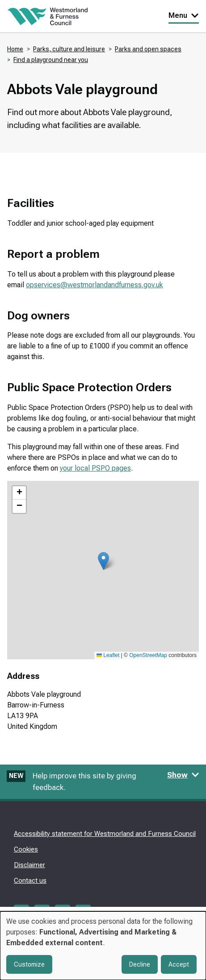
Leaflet (108, 655)
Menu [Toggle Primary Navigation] (184, 15)
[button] (103, 561)
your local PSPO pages (95, 468)
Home (15, 49)
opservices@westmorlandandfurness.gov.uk (95, 285)
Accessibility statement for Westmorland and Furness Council (105, 834)
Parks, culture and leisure (69, 49)
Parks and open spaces (148, 49)
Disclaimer (29, 865)
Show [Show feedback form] (183, 775)
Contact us (30, 881)
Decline (140, 964)
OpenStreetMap (148, 655)
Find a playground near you (51, 60)
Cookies (26, 849)
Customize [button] (29, 964)
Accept (179, 964)
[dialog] (103, 946)
